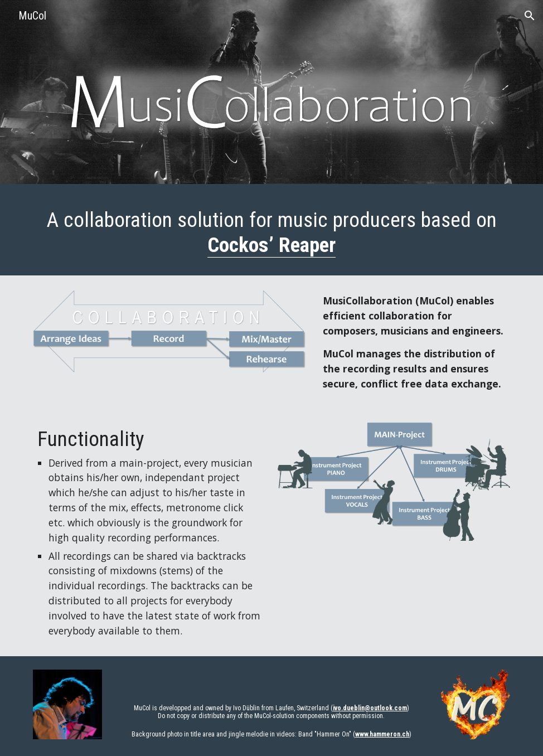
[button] (530, 16)
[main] (271, 232)
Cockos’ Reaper (271, 245)
